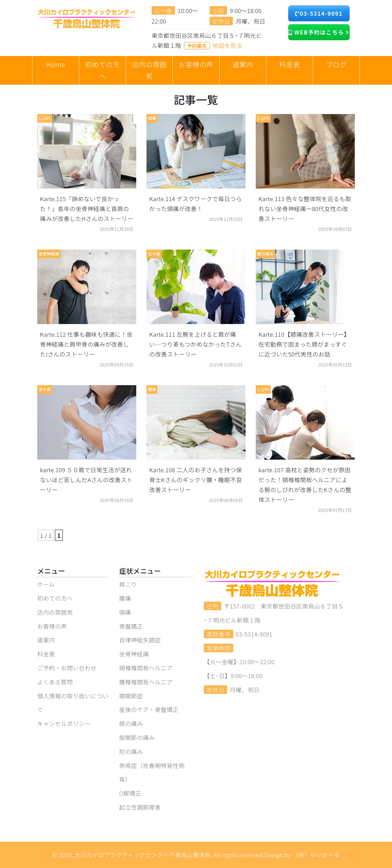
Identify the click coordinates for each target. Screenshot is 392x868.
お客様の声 (52, 626)
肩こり (128, 584)
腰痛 (125, 598)
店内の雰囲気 (55, 612)
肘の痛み (131, 751)
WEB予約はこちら (319, 32)
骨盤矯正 (131, 626)
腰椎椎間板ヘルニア (146, 682)
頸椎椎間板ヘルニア (146, 668)
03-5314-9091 (319, 13)
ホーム (46, 584)
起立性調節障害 (140, 807)
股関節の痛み (137, 737)
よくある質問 (55, 682)
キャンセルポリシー (64, 723)
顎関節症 (131, 696)
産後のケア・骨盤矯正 (149, 709)
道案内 (46, 640)
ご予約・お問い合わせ (67, 668)
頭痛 (125, 612)
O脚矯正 (130, 793)
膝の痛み (131, 723)
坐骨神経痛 (134, 654)
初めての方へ (55, 598)
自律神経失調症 (140, 640)
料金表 (46, 654)
